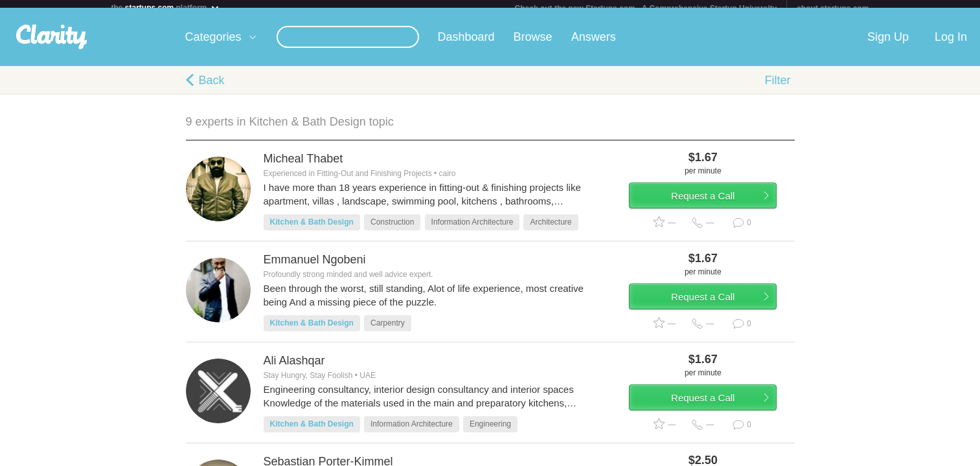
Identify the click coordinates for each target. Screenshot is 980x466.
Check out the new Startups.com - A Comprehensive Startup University (646, 8)
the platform (166, 7)
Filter (778, 88)
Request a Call (718, 209)
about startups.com (833, 8)
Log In (951, 45)
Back (212, 88)
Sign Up (888, 45)
